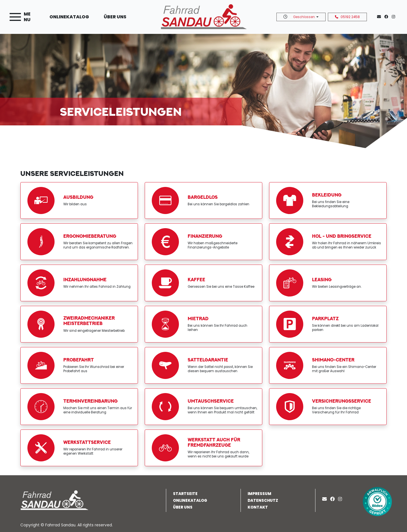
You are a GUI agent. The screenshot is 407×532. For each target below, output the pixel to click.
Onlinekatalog (69, 17)
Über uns (115, 17)
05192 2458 (347, 17)
